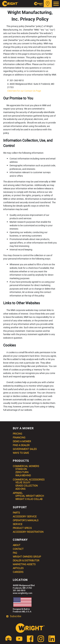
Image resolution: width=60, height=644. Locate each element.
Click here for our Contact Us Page (24, 91)
